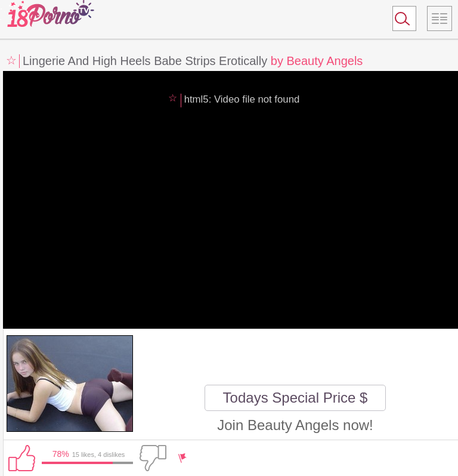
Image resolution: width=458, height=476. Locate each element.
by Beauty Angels (317, 61)
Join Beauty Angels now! (295, 425)
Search (399, 21)
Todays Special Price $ (295, 398)
